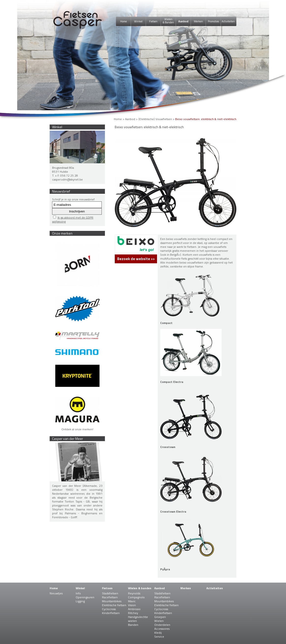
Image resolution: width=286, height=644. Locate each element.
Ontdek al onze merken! (77, 429)
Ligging (80, 601)
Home (123, 21)
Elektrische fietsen (114, 605)
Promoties (213, 21)
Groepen (160, 617)
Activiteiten (228, 21)
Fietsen (153, 21)
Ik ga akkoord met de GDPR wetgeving (73, 219)
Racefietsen (110, 597)
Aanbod (183, 21)
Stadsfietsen (110, 593)
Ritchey (133, 613)
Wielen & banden (140, 588)
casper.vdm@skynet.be (67, 179)
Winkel (138, 21)
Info (78, 593)
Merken (198, 21)
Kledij (158, 633)
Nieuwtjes (56, 593)
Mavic (132, 601)
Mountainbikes (112, 601)
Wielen (159, 621)
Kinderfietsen (111, 613)
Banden (133, 625)
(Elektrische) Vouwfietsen (155, 119)
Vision (132, 605)
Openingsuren (85, 597)
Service (159, 637)
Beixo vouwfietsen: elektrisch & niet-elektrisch (206, 119)
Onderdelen (162, 625)
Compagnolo (136, 597)
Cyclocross (109, 609)
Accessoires (162, 629)
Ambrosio (134, 609)
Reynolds (134, 593)
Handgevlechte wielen (138, 619)
